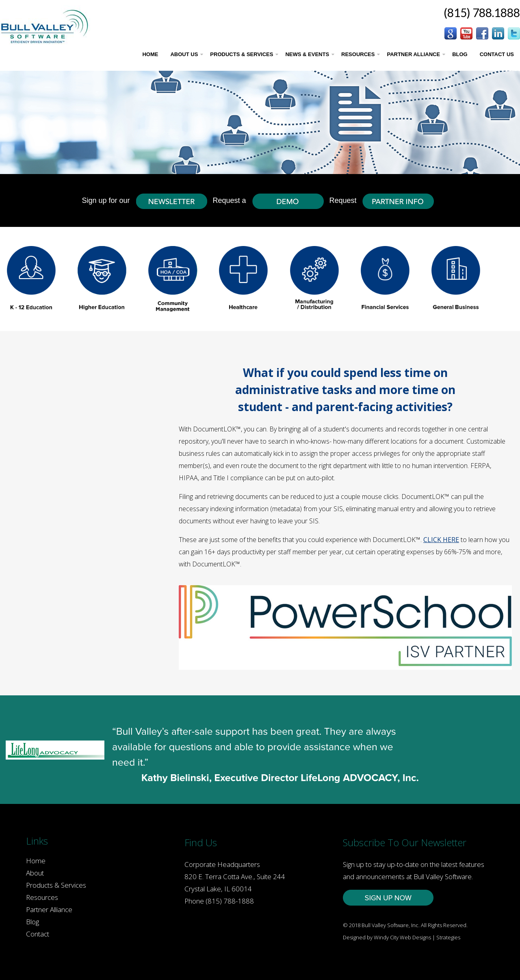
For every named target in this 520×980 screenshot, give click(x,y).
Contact (38, 934)
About (35, 873)
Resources (42, 897)
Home (36, 861)
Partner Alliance (49, 909)
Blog (32, 922)
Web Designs (415, 937)
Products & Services (56, 885)
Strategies (448, 937)
